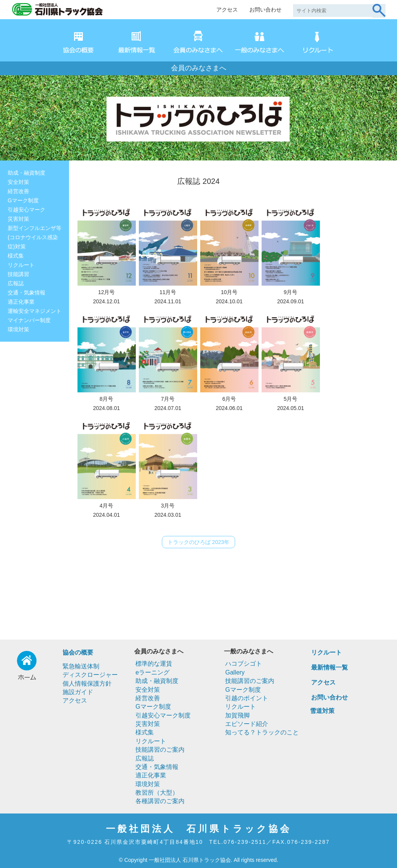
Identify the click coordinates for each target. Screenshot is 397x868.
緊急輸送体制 (81, 666)
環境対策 (18, 329)
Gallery (235, 672)
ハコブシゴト (244, 664)
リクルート (21, 265)
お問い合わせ (265, 10)
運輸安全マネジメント (35, 311)
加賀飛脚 (237, 715)
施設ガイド (78, 692)
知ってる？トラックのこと (262, 732)
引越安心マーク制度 (163, 715)
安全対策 (18, 182)
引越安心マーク (26, 210)
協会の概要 (78, 652)
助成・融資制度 (26, 173)
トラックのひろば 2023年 (198, 542)
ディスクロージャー (90, 675)
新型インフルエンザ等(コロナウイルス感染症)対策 (35, 237)
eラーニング (152, 672)
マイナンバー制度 (29, 320)
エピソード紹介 (247, 724)
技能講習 (18, 274)
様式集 (16, 256)
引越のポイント (247, 698)
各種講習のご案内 (160, 801)
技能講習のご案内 (160, 750)
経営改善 (18, 191)
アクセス (227, 10)
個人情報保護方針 (87, 684)
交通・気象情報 (26, 293)
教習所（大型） (157, 793)
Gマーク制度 (23, 200)
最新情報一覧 (329, 667)
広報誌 (16, 283)
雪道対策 (322, 711)
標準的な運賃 (154, 664)
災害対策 (18, 219)
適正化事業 (21, 302)
